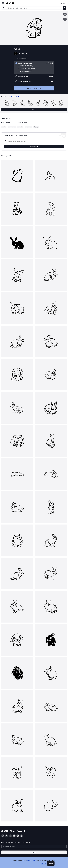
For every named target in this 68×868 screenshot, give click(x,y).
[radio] (34, 67)
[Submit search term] (65, 8)
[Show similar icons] (65, 19)
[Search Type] (4, 8)
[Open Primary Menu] (3, 4)
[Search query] (34, 141)
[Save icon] (65, 14)
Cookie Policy (31, 860)
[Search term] (35, 8)
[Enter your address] (34, 847)
